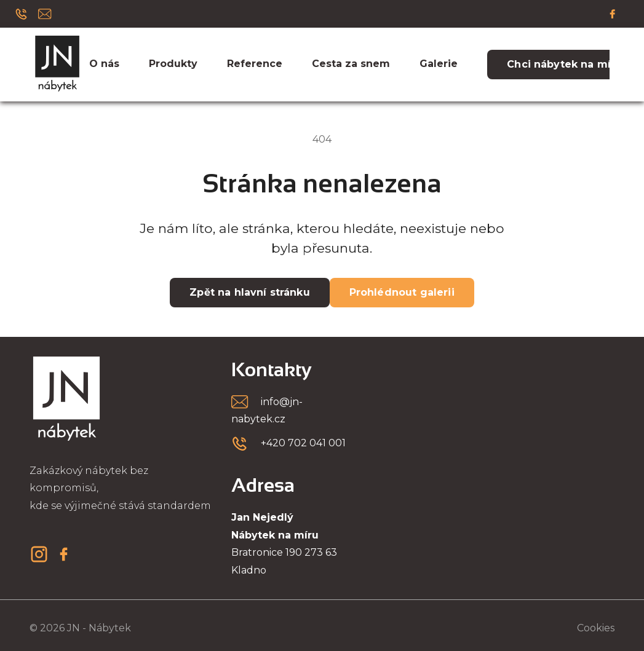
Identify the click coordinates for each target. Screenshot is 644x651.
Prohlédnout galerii (402, 292)
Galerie (439, 64)
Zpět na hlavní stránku (249, 292)
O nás (104, 64)
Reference (255, 64)
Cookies (596, 628)
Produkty (173, 64)
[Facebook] (613, 14)
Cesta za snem (351, 64)
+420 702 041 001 (303, 443)
